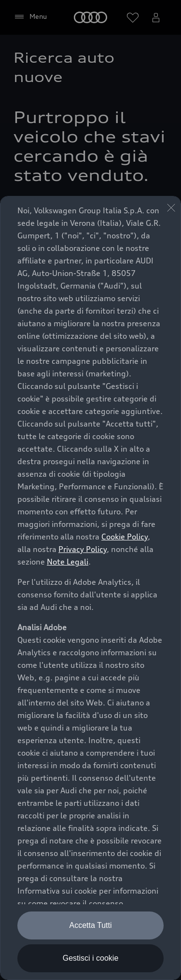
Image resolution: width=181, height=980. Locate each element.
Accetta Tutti (90, 925)
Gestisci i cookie (91, 958)
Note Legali (68, 562)
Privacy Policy (83, 549)
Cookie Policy (125, 537)
